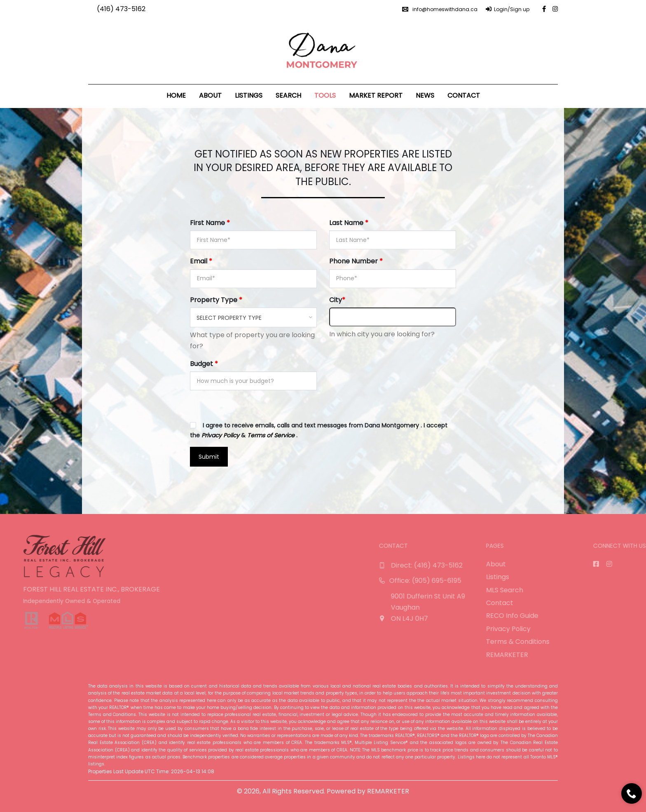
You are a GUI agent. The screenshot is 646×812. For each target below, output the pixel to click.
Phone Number (356, 261)
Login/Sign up (508, 9)
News (425, 95)
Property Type (216, 300)
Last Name (349, 223)
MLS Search (617, 590)
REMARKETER (620, 655)
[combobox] (253, 317)
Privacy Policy (621, 629)
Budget (204, 364)
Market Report (376, 95)
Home (176, 95)
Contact (464, 95)
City (337, 300)
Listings (249, 95)
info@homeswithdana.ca (440, 9)
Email (201, 261)
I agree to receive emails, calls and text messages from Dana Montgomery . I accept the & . (319, 430)
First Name (210, 223)
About (210, 95)
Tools (325, 95)
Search (288, 95)
